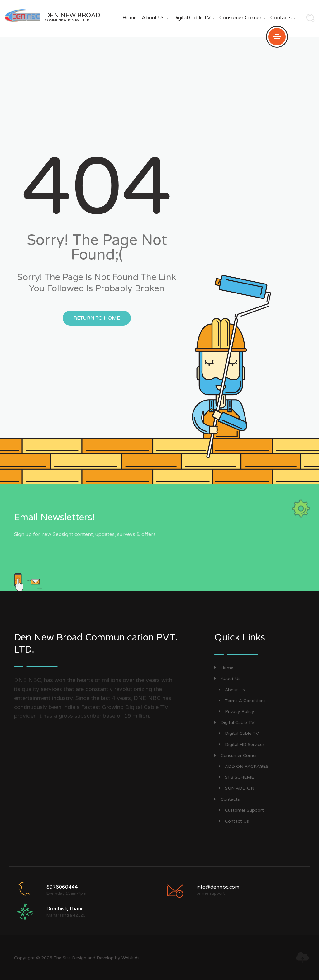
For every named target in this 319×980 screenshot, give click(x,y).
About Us (155, 18)
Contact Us (234, 821)
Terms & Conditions (242, 701)
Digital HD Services (242, 745)
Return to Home (97, 318)
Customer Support (241, 810)
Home (130, 18)
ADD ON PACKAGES (244, 766)
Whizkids (131, 958)
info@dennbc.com (218, 887)
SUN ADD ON (236, 788)
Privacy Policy (236, 712)
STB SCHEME (236, 777)
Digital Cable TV (194, 18)
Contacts (283, 18)
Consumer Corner (242, 18)
